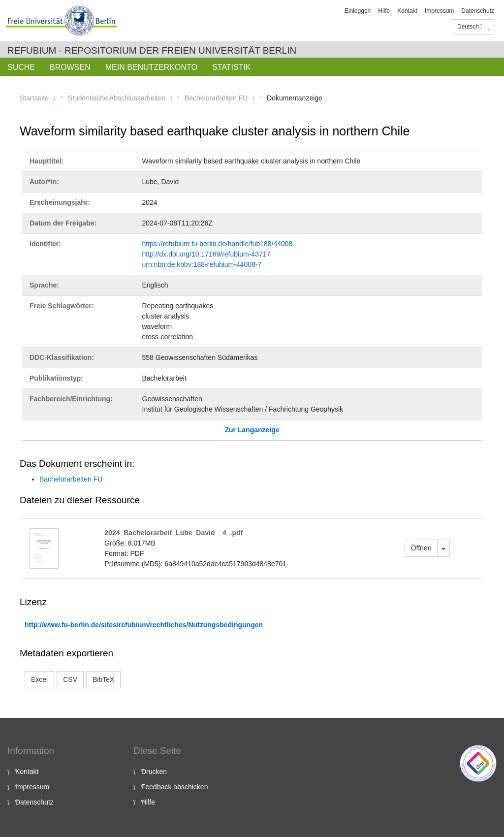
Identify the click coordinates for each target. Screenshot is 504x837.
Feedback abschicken (174, 787)
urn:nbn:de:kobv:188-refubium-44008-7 (202, 264)
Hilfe (384, 11)
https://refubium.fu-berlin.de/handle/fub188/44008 (218, 244)
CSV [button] (70, 679)
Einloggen (358, 11)
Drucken (154, 772)
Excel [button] (39, 679)
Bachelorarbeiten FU (216, 98)
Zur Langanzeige (252, 430)
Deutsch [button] (473, 27)
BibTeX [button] (103, 679)
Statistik (232, 67)
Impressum (439, 11)
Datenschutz (478, 11)
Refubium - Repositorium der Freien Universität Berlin (152, 50)
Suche (21, 67)
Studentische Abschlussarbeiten (117, 98)
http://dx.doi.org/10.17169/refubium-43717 (206, 254)
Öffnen (421, 548)
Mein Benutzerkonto (151, 67)
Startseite (34, 98)
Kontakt (407, 11)
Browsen (70, 67)
